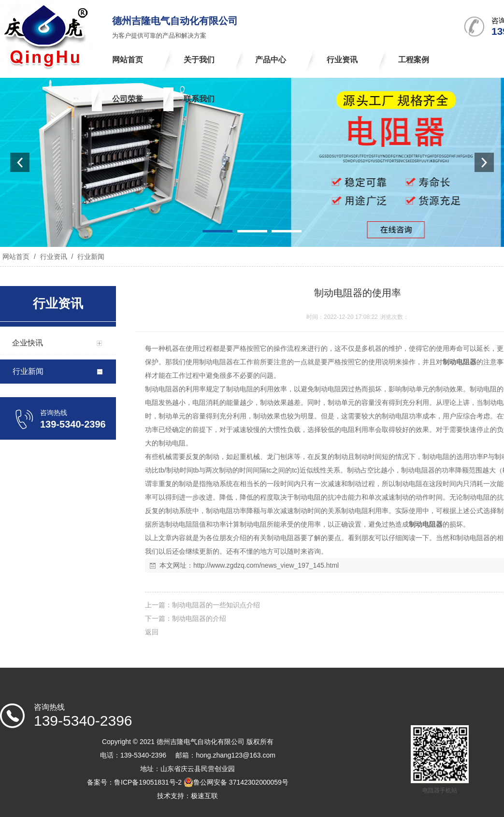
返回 (152, 632)
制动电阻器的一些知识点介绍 (216, 605)
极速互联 (204, 796)
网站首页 (16, 257)
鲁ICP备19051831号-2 (148, 782)
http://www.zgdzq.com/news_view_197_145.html (266, 565)
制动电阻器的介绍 (199, 618)
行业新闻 (90, 257)
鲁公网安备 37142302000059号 (236, 782)
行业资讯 (54, 257)
